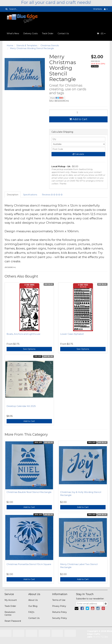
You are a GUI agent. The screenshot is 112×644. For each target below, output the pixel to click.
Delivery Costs (30, 33)
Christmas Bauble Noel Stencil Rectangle (29, 492)
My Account (11, 600)
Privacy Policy (59, 606)
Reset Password (13, 621)
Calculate (78, 154)
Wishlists (97, 9)
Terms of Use (59, 600)
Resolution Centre (10, 614)
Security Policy (60, 618)
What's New (13, 33)
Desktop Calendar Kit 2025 (21, 406)
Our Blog (33, 606)
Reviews (52, 195)
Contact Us (63, 33)
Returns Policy (60, 612)
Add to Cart (78, 119)
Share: (57, 98)
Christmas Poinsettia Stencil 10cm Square (29, 564)
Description (13, 195)
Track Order (48, 33)
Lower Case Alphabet (72, 334)
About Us (33, 600)
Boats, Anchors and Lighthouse (23, 334)
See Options (29, 349)
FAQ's (31, 612)
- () (101, 33)
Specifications (30, 195)
